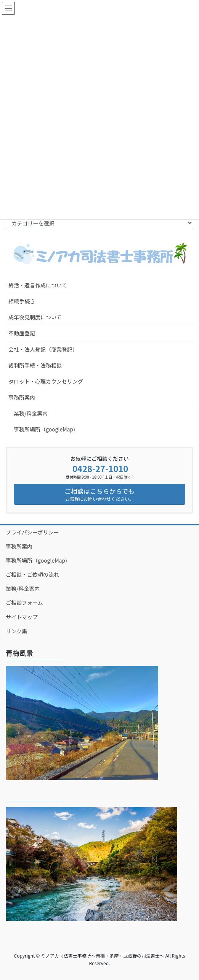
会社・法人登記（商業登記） (43, 349)
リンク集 (16, 631)
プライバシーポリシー (32, 532)
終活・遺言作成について (38, 285)
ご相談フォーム (24, 603)
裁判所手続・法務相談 (35, 365)
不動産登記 (22, 333)
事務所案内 (22, 397)
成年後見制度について (35, 317)
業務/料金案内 (31, 413)
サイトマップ (22, 617)
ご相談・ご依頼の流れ (32, 574)
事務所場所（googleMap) (44, 429)
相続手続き (22, 301)
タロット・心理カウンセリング (46, 381)
